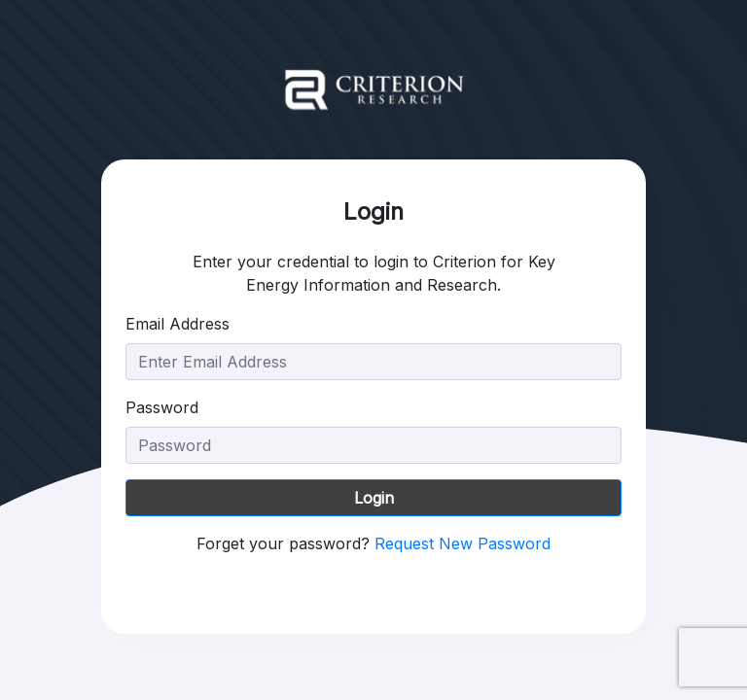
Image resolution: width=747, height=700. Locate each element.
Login (374, 498)
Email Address (178, 324)
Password (162, 407)
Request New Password (462, 543)
